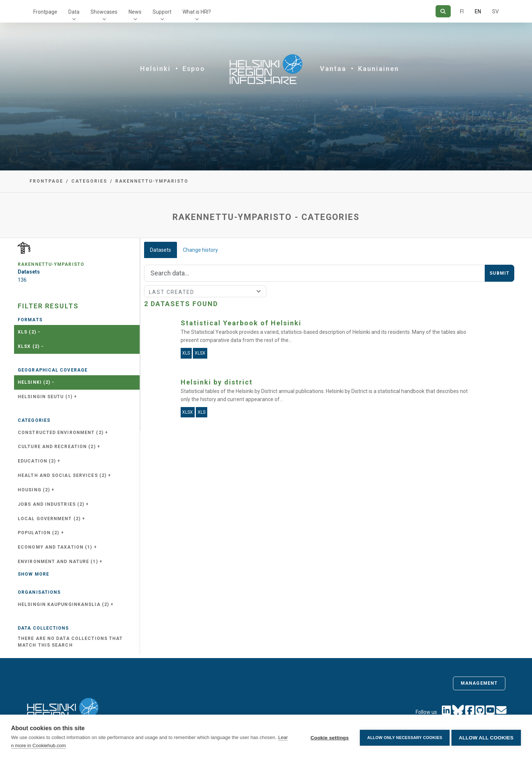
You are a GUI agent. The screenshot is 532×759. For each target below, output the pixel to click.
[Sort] (205, 291)
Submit (499, 273)
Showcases (104, 12)
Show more (33, 574)
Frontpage (45, 12)
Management (479, 683)
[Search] (443, 11)
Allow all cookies (486, 737)
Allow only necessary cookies (403, 737)
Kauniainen (378, 69)
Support (162, 12)
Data (74, 12)
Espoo (194, 69)
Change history (200, 250)
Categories (89, 181)
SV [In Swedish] (495, 11)
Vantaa (333, 69)
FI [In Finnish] (462, 11)
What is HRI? (197, 12)
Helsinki (155, 69)
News (135, 12)
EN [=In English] (478, 11)
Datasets (161, 250)
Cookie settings (328, 737)
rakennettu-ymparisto (152, 181)
